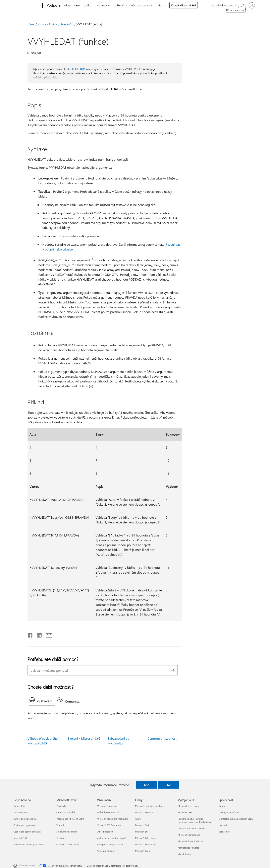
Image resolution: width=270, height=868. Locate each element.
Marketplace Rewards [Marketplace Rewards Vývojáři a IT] (188, 848)
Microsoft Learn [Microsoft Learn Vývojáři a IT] (185, 812)
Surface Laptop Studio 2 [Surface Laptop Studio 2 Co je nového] (25, 819)
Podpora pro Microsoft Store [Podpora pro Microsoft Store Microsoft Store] (70, 819)
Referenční (67, 24)
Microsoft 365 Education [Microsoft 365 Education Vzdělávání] (109, 825)
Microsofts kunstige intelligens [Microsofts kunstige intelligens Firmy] (150, 806)
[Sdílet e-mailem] (47, 634)
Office (88, 5)
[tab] (42, 701)
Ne (169, 785)
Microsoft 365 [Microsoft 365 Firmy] (142, 832)
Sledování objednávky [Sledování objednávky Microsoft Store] (67, 832)
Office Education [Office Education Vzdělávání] (105, 832)
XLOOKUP (78, 69)
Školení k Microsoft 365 (84, 738)
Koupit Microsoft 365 (184, 5)
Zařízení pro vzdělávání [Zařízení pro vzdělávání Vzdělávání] (108, 812)
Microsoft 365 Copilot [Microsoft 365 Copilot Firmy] (146, 844)
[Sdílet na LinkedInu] (38, 634)
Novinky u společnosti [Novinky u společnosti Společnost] (229, 812)
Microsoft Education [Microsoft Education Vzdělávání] (107, 806)
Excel (31, 24)
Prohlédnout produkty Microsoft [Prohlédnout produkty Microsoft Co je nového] (29, 844)
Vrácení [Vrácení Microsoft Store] (60, 825)
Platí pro (36, 53)
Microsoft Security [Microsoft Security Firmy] (144, 812)
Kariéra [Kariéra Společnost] (222, 806)
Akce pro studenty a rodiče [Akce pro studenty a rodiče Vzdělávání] (110, 844)
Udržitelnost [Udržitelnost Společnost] (224, 832)
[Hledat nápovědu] (242, 5)
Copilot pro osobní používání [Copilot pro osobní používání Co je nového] (27, 832)
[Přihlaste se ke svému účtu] (252, 5)
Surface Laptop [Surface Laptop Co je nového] (21, 812)
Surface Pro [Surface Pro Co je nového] (19, 806)
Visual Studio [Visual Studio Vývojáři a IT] (184, 854)
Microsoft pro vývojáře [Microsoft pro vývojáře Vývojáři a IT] (189, 806)
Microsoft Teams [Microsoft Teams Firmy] (143, 851)
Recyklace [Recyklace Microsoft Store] (61, 838)
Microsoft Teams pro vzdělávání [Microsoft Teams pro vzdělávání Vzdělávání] (112, 819)
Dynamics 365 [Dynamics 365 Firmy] (142, 825)
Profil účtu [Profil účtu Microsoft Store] (61, 806)
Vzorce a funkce (47, 24)
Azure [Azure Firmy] (138, 819)
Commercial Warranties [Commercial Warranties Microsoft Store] (68, 844)
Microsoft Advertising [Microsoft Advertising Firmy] (146, 838)
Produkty (102, 5)
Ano (146, 785)
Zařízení (119, 5)
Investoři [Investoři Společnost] (223, 825)
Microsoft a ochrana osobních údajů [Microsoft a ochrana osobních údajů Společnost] (236, 819)
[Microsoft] (27, 6)
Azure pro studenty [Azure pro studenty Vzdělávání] (106, 851)
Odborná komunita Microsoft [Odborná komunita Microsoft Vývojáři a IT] (192, 828)
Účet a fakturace (141, 5)
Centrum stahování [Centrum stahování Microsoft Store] (66, 812)
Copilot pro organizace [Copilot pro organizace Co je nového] (24, 825)
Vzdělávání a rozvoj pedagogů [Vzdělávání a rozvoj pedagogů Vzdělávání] (112, 838)
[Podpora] (53, 6)
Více (160, 5)
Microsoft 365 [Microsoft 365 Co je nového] (20, 838)
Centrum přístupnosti (162, 738)
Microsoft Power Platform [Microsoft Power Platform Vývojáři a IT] (190, 841)
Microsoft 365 (72, 5)
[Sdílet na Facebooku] (30, 634)
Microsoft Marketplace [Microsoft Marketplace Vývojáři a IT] (189, 835)
